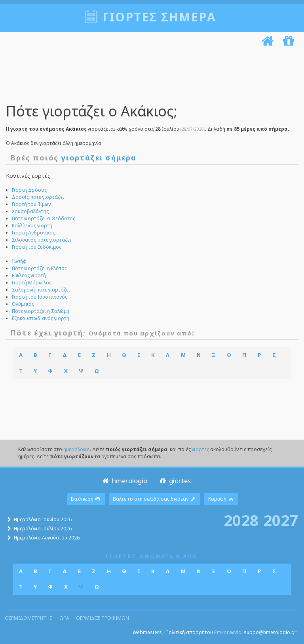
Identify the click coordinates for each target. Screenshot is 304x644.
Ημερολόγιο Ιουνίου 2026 (43, 519)
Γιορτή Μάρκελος (32, 283)
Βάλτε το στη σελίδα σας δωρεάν (155, 499)
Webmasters (147, 632)
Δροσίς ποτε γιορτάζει (38, 197)
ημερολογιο (77, 449)
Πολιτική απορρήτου (189, 632)
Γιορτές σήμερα (159, 17)
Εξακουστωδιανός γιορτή (41, 318)
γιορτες (200, 449)
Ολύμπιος (23, 304)
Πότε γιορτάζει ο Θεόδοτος (44, 218)
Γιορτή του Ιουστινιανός (40, 297)
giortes (174, 481)
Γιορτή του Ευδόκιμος (37, 247)
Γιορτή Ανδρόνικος (33, 233)
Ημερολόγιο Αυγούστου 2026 (47, 538)
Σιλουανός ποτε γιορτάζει (42, 240)
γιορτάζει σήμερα (99, 158)
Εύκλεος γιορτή (29, 275)
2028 (241, 520)
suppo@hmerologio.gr (270, 632)
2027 (281, 520)
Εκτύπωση (86, 499)
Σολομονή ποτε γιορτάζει (41, 290)
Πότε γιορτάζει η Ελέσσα (40, 268)
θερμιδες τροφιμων (103, 618)
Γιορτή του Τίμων (31, 204)
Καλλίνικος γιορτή (32, 226)
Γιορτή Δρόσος (29, 190)
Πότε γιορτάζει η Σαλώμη (41, 311)
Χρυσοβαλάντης (30, 211)
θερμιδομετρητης (29, 618)
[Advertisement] (150, 76)
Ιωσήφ (19, 261)
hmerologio (124, 481)
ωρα (64, 618)
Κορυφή (221, 499)
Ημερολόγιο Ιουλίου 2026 (43, 529)
